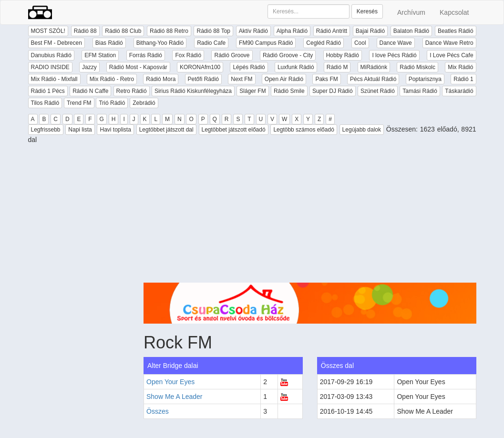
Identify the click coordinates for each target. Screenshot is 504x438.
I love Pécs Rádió (394, 55)
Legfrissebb (46, 130)
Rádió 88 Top (213, 31)
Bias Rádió (109, 43)
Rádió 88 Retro (169, 31)
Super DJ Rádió (333, 91)
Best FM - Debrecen (57, 43)
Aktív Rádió (253, 31)
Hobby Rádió (343, 55)
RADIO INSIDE (50, 67)
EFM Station (100, 55)
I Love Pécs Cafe (451, 55)
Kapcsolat (454, 12)
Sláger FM (252, 91)
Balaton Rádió (411, 31)
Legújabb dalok (362, 130)
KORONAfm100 (200, 67)
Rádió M (337, 67)
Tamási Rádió (420, 91)
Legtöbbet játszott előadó (234, 130)
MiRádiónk (374, 67)
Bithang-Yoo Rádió (160, 43)
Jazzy (89, 67)
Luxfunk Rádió (296, 67)
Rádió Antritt (332, 31)
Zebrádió (144, 103)
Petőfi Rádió (203, 79)
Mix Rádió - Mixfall (54, 79)
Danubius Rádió (51, 55)
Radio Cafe (211, 43)
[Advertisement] (310, 216)
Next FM (242, 79)
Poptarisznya (425, 79)
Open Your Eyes (170, 382)
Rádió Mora (161, 79)
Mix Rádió (460, 67)
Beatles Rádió (456, 31)
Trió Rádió (112, 103)
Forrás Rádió (146, 55)
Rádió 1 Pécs (48, 91)
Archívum (411, 12)
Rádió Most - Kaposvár (138, 67)
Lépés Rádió (249, 67)
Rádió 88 (85, 31)
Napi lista (80, 130)
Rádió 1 (463, 79)
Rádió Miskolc (417, 67)
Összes (158, 411)
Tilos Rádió (45, 103)
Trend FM (79, 103)
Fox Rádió (188, 55)
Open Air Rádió (284, 79)
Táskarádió (459, 91)
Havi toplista (115, 130)
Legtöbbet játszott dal (166, 130)
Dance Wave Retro (449, 43)
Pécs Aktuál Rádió (373, 79)
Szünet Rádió (378, 91)
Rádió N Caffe (90, 91)
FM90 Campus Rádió (266, 43)
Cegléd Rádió (324, 43)
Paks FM (326, 79)
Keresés (367, 11)
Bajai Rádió (370, 31)
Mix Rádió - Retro (112, 79)
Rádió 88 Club (123, 31)
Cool (360, 43)
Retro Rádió (132, 91)
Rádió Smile (289, 91)
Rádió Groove (232, 55)
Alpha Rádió (292, 31)
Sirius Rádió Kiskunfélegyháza (193, 91)
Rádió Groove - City (288, 55)
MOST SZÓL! (48, 31)
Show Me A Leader (175, 397)
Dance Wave (396, 43)
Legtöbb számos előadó (303, 130)
